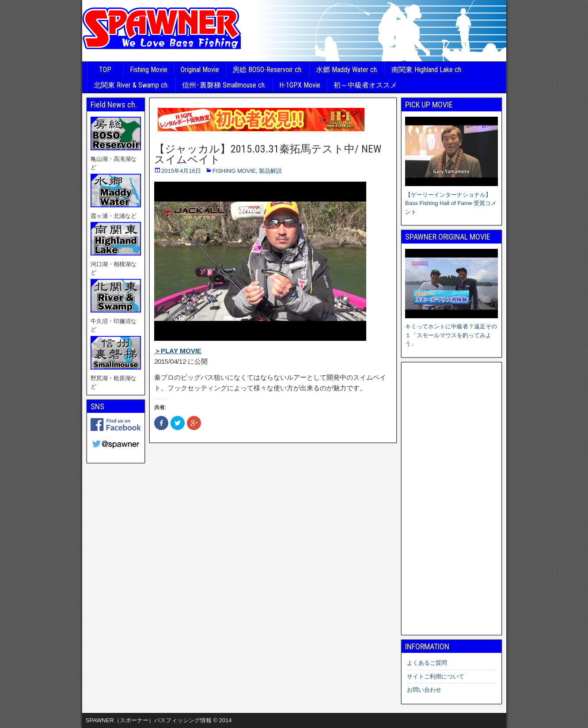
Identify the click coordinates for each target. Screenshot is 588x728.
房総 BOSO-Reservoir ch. (267, 70)
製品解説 (270, 171)
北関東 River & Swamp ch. (131, 85)
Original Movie (200, 70)
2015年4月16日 (181, 171)
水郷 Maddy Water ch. (347, 70)
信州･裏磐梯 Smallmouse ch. (224, 85)
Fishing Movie (149, 70)
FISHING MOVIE (234, 171)
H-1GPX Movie (300, 85)
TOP (105, 70)
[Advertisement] (451, 499)
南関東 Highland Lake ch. (427, 70)
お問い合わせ (424, 690)
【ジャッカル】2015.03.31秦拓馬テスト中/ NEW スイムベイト (268, 154)
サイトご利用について (436, 677)
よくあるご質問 (427, 663)
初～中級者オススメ (365, 85)
